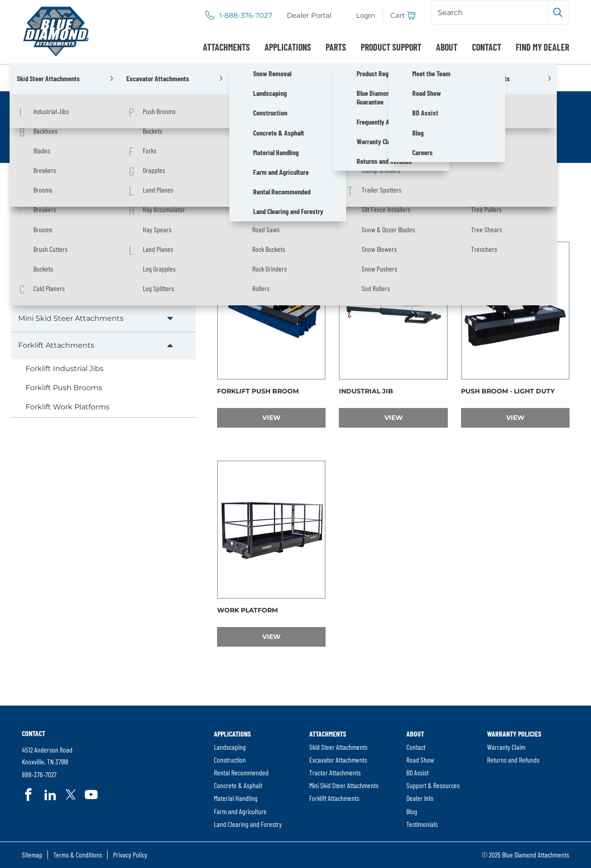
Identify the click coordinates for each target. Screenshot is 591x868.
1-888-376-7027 (246, 16)
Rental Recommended (241, 772)
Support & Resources (433, 785)
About (447, 47)
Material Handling (236, 798)
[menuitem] (309, 16)
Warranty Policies (514, 734)
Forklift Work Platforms (67, 407)
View (294, 417)
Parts (336, 47)
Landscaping (230, 747)
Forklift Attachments (56, 345)
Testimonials (422, 824)
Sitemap (32, 855)
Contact (487, 47)
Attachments (226, 47)
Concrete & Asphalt (238, 785)
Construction (230, 760)
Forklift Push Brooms (64, 388)
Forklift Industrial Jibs (65, 369)
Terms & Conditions (78, 855)
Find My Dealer (542, 47)
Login (366, 15)
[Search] (490, 12)
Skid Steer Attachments (62, 237)
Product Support (391, 47)
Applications (288, 47)
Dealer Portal (309, 15)
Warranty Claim (506, 747)
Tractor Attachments (56, 291)
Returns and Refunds (513, 760)
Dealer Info (420, 798)
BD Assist (417, 772)
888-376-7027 (39, 774)
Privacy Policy (130, 855)
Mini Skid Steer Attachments (71, 318)
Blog (412, 811)
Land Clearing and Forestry (248, 824)
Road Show (420, 760)
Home (33, 78)
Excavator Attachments (62, 264)
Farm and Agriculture (240, 811)
